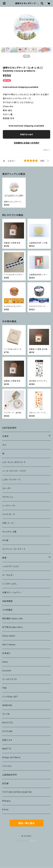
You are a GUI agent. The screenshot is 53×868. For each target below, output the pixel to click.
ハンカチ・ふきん (9, 584)
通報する (47, 150)
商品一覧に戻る (27, 823)
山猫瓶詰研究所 (10, 775)
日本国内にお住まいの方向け (27, 143)
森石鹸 (5, 783)
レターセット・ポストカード (14, 462)
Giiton (5, 662)
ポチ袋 (5, 540)
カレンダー (7, 488)
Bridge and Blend (11, 757)
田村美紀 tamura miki (13, 618)
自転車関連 (7, 601)
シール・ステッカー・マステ (14, 471)
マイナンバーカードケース (14, 549)
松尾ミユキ (7, 740)
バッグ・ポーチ (9, 514)
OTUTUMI (7, 731)
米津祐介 (6, 653)
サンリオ (6, 714)
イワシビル (7, 766)
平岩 (4, 688)
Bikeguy (7, 801)
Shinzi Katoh (9, 636)
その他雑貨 (7, 610)
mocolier (7, 671)
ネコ (4, 445)
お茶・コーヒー (9, 523)
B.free (5, 809)
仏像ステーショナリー (12, 592)
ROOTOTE (8, 723)
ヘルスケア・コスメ (11, 566)
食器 (4, 558)
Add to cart (26, 134)
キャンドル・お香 (9, 532)
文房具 (5, 436)
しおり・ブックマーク (11, 480)
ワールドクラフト (10, 679)
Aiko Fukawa (9, 644)
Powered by (27, 841)
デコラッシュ (8, 497)
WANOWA (7, 705)
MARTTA (7, 749)
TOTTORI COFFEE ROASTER (17, 792)
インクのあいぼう (10, 697)
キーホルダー (8, 575)
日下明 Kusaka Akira (12, 627)
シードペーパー (9, 506)
